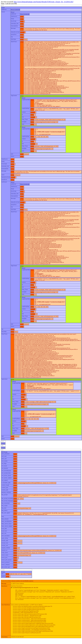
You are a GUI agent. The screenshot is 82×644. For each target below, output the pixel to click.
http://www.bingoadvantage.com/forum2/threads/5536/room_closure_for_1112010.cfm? (44, 2)
